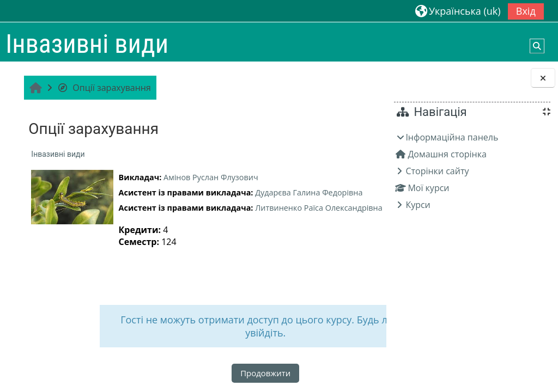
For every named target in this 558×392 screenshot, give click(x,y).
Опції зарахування (103, 88)
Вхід (526, 11)
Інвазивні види (57, 154)
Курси (418, 205)
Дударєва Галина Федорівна (308, 192)
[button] (458, 11)
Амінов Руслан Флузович (210, 177)
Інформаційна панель (452, 137)
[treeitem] (472, 171)
